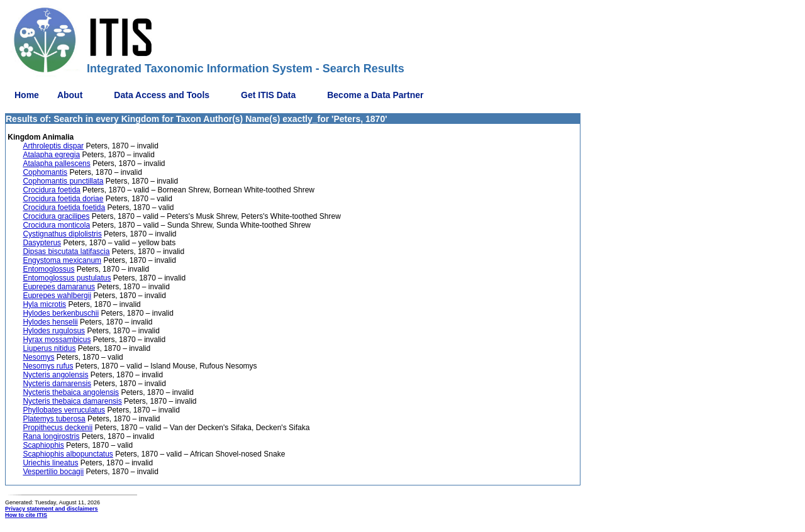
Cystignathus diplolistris (62, 234)
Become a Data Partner (375, 95)
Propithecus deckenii (58, 428)
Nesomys (38, 357)
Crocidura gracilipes (56, 216)
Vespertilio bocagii (53, 472)
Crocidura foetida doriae (63, 199)
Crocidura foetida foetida (64, 208)
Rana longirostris (51, 436)
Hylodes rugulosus (54, 331)
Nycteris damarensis (57, 384)
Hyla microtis (44, 304)
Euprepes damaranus (59, 287)
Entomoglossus (48, 269)
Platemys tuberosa (54, 419)
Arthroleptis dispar (53, 146)
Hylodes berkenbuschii (61, 313)
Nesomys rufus (48, 366)
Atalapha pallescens (56, 163)
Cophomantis (45, 172)
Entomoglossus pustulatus (67, 278)
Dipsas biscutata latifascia (66, 252)
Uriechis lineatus (50, 463)
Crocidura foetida (51, 190)
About (70, 95)
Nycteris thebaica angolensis (71, 392)
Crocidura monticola (56, 225)
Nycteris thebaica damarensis (72, 401)
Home (27, 95)
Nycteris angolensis (55, 375)
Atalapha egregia (51, 155)
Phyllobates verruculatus (64, 410)
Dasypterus (42, 243)
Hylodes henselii (50, 322)
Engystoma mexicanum (62, 260)
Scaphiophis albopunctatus (68, 454)
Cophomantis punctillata (63, 181)
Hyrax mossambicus (57, 340)
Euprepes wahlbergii (57, 296)
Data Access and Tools (162, 95)
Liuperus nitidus (49, 348)
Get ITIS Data (268, 95)
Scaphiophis (43, 445)
